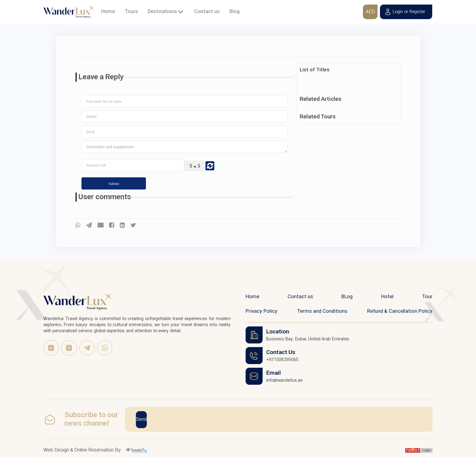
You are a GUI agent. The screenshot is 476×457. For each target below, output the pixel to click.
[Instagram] (69, 348)
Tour (427, 297)
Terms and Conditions (322, 311)
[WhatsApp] (105, 348)
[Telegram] (87, 348)
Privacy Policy (262, 311)
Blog (235, 12)
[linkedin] (51, 348)
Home (108, 12)
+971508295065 (282, 360)
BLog (347, 297)
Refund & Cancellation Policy (400, 311)
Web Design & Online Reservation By (82, 450)
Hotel (387, 297)
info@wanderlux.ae (284, 380)
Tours (131, 12)
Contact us (207, 12)
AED (369, 12)
